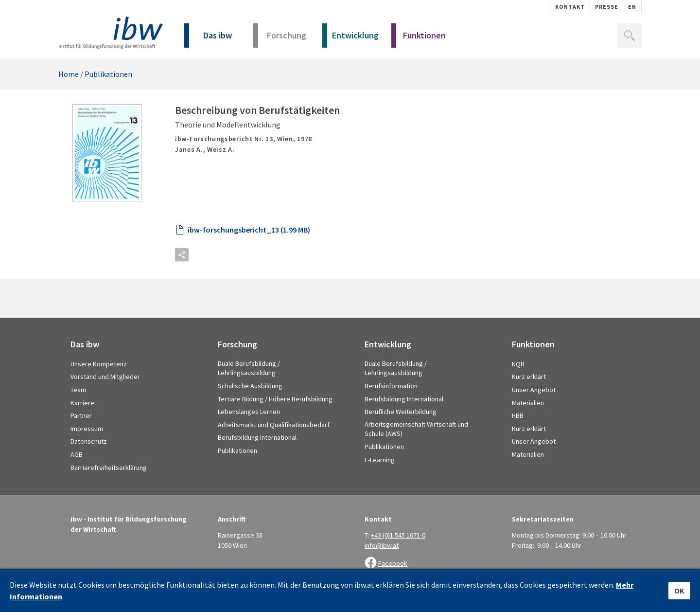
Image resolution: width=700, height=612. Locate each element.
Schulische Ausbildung (250, 386)
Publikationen (108, 74)
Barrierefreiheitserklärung (109, 468)
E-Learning (380, 460)
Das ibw (208, 39)
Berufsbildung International (257, 437)
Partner (81, 415)
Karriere (82, 403)
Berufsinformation (391, 386)
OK (679, 591)
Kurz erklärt (529, 377)
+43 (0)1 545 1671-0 (398, 535)
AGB (77, 454)
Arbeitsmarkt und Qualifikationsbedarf (274, 425)
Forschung (280, 39)
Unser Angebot (534, 390)
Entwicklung (350, 39)
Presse (607, 7)
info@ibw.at (382, 545)
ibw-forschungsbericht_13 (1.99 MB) (249, 230)
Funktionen (419, 39)
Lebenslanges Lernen (249, 412)
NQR (518, 364)
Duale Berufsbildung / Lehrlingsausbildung (249, 368)
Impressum (87, 429)
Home (69, 74)
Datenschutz (89, 441)
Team (78, 390)
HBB (518, 415)
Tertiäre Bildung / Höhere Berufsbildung (275, 399)
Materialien (528, 403)
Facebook (393, 563)
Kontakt (570, 7)
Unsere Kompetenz (99, 364)
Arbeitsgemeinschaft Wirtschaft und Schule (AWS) (416, 429)
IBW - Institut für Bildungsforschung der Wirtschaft (111, 33)
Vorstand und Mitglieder (105, 377)
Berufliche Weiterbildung (401, 412)
